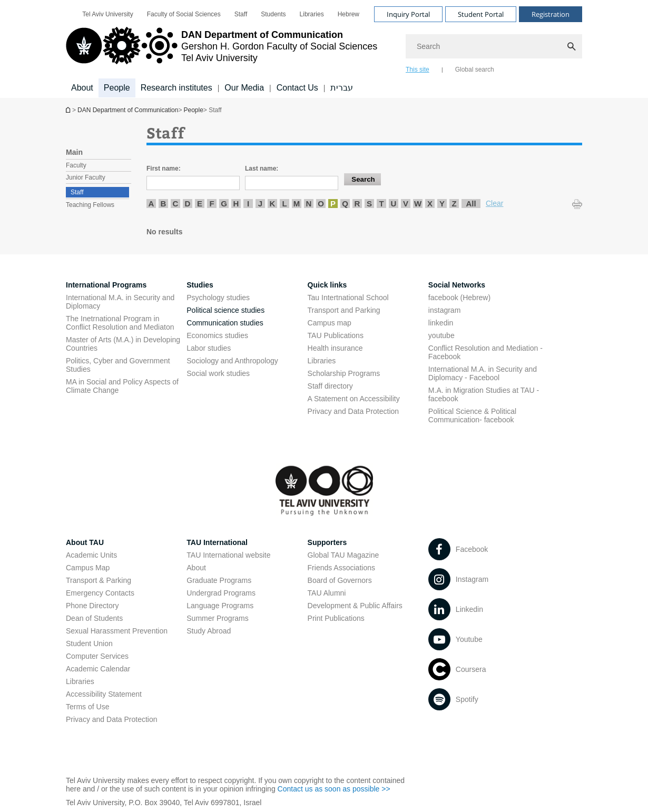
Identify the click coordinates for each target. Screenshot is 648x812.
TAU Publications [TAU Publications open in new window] (336, 335)
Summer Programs (217, 618)
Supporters (327, 542)
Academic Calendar (98, 669)
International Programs (106, 285)
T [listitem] (381, 204)
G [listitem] (224, 204)
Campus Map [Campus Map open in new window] (88, 568)
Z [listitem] (454, 204)
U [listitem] (394, 204)
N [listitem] (309, 204)
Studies (200, 285)
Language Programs (220, 606)
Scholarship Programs (344, 373)
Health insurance (335, 348)
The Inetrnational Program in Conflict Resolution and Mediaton (120, 323)
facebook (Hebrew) (459, 298)
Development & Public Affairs (355, 606)
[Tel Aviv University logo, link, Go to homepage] (222, 50)
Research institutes (176, 88)
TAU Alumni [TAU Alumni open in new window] (327, 593)
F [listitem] (212, 204)
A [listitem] (151, 204)
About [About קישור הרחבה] (82, 88)
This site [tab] (418, 70)
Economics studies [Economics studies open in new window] (217, 335)
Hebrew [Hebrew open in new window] (348, 14)
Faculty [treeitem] (76, 165)
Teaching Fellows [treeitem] (90, 205)
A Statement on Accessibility (354, 399)
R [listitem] (357, 204)
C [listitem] (176, 204)
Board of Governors (340, 580)
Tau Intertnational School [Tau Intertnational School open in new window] (348, 298)
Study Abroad (209, 631)
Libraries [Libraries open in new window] (312, 14)
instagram (444, 310)
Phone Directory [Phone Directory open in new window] (92, 606)
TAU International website (228, 555)
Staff (77, 192)
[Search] (494, 46)
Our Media (244, 88)
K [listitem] (273, 204)
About (196, 568)
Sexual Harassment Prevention (117, 631)
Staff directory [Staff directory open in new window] (330, 386)
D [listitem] (188, 204)
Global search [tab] (475, 70)
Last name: (262, 169)
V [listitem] (406, 204)
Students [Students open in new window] (273, 14)
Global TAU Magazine (343, 555)
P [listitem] (333, 204)
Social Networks (457, 285)
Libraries (322, 361)
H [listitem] (236, 204)
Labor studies (209, 348)
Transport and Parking (344, 310)
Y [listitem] (442, 204)
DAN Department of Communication (69, 110)
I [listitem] (248, 204)
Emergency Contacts (100, 593)
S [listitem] (369, 204)
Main (74, 152)
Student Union (89, 643)
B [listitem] (164, 204)
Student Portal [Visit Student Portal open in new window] (481, 14)
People (193, 110)
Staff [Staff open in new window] (241, 14)
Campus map (330, 323)
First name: (164, 169)
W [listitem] (418, 204)
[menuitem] (107, 14)
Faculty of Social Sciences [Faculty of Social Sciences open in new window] (184, 14)
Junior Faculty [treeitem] (86, 177)
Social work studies (218, 373)
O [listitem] (321, 204)
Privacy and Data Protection (112, 719)
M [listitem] (297, 204)
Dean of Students (94, 618)
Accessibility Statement (104, 694)
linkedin (441, 323)
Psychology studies (218, 298)
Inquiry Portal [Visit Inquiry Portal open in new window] (408, 14)
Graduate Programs (219, 580)
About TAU (85, 542)
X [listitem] (430, 204)
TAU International (217, 542)
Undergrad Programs (221, 593)
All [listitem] (471, 204)
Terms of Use (87, 707)
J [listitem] (260, 204)
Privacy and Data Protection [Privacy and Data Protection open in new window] (354, 411)
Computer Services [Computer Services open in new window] (97, 656)
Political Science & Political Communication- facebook (472, 415)
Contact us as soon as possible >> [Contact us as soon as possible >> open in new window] (334, 789)
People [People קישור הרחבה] (117, 88)
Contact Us (297, 88)
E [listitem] (200, 204)
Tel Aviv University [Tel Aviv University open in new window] (107, 14)
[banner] (324, 49)
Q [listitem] (345, 204)
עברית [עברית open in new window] (342, 88)
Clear (494, 203)
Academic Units (91, 555)
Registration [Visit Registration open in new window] (551, 14)
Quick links (327, 285)
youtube (441, 335)
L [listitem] (284, 204)
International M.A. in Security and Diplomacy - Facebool (483, 373)
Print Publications (336, 618)
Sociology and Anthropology (232, 361)
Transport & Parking (99, 580)
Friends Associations (341, 568)
